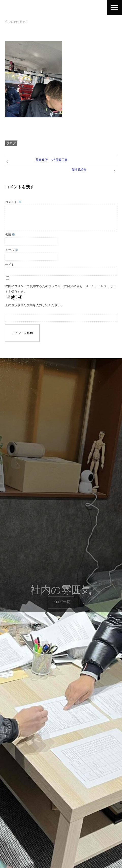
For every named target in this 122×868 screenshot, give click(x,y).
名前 (10, 235)
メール (12, 250)
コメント (13, 202)
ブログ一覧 (61, 599)
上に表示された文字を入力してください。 (34, 305)
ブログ (11, 143)
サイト (10, 265)
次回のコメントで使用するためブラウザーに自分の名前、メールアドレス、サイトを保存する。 (61, 289)
